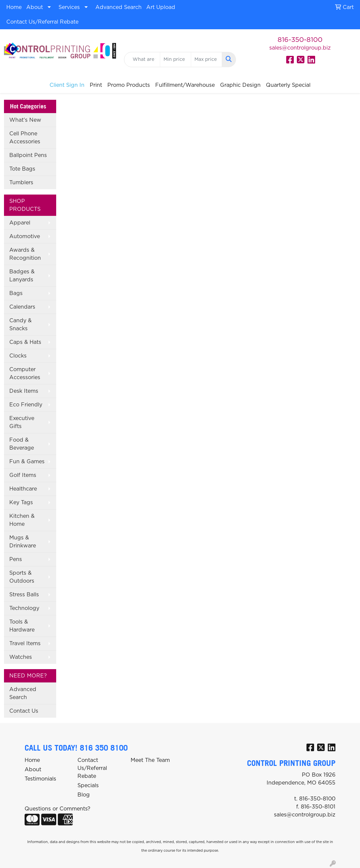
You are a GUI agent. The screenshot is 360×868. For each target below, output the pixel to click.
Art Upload (161, 7)
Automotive (25, 236)
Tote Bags (22, 169)
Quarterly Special (288, 85)
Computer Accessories (25, 373)
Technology (24, 608)
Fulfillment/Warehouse (185, 85)
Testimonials (40, 779)
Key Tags (21, 503)
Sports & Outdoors (22, 577)
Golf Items (23, 475)
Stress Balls (24, 595)
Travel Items (25, 644)
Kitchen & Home (22, 520)
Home (14, 7)
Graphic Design (240, 85)
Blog (84, 795)
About (35, 7)
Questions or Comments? (58, 809)
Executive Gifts (22, 422)
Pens (16, 559)
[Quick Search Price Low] (176, 60)
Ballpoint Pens (28, 155)
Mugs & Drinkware (23, 542)
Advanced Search (119, 7)
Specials (88, 786)
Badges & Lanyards (22, 276)
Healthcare (23, 489)
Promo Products (129, 85)
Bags (16, 293)
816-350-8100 (300, 40)
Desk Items (24, 391)
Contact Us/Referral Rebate (42, 22)
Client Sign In (67, 85)
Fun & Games (27, 462)
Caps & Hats (25, 342)
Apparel (20, 223)
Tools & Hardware (22, 626)
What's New (25, 120)
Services (69, 7)
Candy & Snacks (20, 325)
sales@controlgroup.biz (300, 48)
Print (96, 85)
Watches (21, 657)
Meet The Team (150, 760)
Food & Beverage (22, 444)
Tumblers (21, 183)
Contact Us (24, 711)
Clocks (18, 356)
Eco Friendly (26, 405)
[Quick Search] (142, 60)
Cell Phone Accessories (25, 138)
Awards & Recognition (25, 254)
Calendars (22, 307)
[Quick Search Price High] (206, 60)
